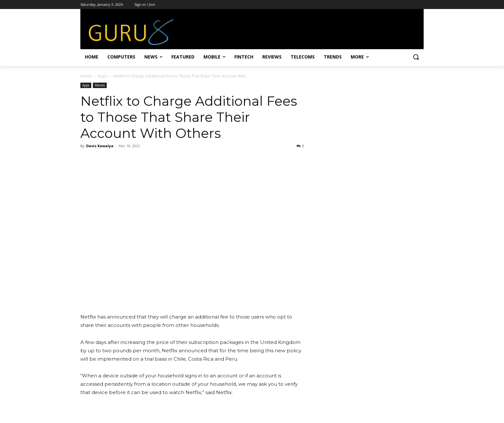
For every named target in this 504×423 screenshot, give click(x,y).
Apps (103, 76)
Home (86, 76)
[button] (416, 57)
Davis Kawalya (100, 146)
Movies (100, 85)
